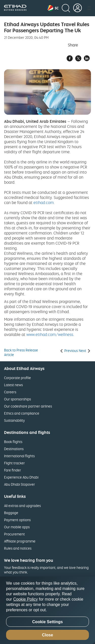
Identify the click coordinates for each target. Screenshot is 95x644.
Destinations (14, 449)
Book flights (13, 442)
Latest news (13, 385)
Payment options (17, 520)
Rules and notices (18, 548)
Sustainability (14, 420)
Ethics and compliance (22, 413)
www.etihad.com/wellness (50, 334)
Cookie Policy (25, 599)
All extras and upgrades (22, 506)
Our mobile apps (17, 527)
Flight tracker (14, 463)
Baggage (11, 513)
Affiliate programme (20, 541)
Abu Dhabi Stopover (20, 484)
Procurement (14, 534)
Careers (10, 392)
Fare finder (13, 470)
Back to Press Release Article (21, 352)
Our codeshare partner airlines (28, 406)
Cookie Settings (48, 622)
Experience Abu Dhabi (21, 477)
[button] (53, 8)
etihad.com (44, 202)
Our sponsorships (17, 399)
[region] (48, 610)
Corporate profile (17, 378)
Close (48, 635)
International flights (19, 456)
